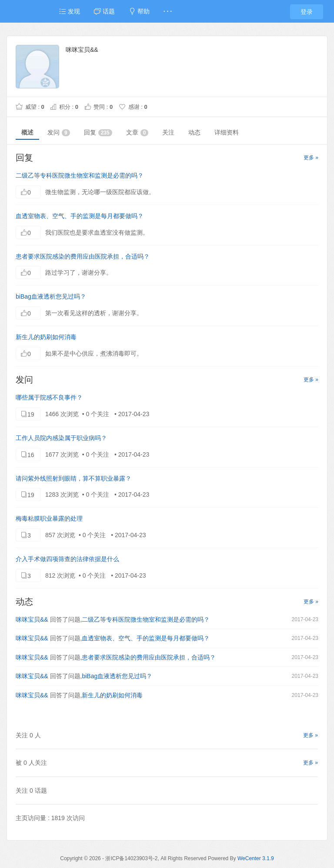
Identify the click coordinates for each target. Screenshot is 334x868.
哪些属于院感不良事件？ (49, 397)
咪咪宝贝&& (32, 619)
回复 (98, 133)
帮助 (139, 11)
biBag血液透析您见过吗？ (51, 296)
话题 (104, 11)
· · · (168, 11)
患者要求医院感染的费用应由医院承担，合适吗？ (83, 256)
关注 (168, 132)
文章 (137, 133)
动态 (194, 132)
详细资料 (227, 132)
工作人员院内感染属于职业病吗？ (61, 438)
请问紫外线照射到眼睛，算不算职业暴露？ (73, 478)
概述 (27, 132)
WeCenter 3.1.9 (256, 858)
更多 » (311, 158)
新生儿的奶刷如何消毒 (46, 337)
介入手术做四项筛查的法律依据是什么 (67, 559)
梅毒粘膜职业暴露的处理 (49, 518)
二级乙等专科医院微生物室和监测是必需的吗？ (80, 175)
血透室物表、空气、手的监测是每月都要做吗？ (80, 216)
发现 (70, 11)
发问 (59, 133)
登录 (307, 12)
